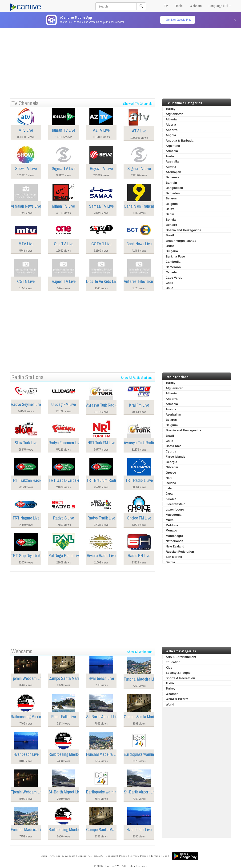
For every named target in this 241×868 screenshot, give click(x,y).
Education (173, 662)
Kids (169, 668)
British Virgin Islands (181, 241)
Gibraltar (172, 467)
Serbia (170, 562)
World (170, 704)
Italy (169, 488)
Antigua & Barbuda (180, 141)
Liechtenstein (176, 504)
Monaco (171, 530)
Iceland (171, 483)
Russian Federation (180, 552)
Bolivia (171, 220)
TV (166, 6)
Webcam (196, 6)
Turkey (171, 109)
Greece (171, 473)
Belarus (171, 198)
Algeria (171, 125)
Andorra (172, 130)
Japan (170, 493)
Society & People (178, 673)
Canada (171, 272)
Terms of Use (159, 856)
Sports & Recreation (180, 678)
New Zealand (175, 546)
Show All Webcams (140, 652)
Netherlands (175, 541)
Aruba (170, 156)
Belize (170, 209)
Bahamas (173, 177)
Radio (179, 6)
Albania (171, 119)
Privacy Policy (139, 856)
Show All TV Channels (138, 104)
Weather (172, 694)
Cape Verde (174, 278)
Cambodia (173, 262)
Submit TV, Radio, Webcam (58, 856)
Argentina (173, 146)
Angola (171, 135)
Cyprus (171, 451)
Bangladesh (174, 188)
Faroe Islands (176, 457)
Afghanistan (175, 114)
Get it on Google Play (179, 20)
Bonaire (171, 225)
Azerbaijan (173, 172)
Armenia (172, 151)
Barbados (173, 193)
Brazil (170, 235)
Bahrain (171, 183)
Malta (170, 520)
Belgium (172, 204)
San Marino (174, 557)
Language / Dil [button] (220, 6)
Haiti (169, 478)
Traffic (170, 683)
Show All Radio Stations (137, 378)
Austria (171, 167)
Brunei (171, 246)
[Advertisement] (120, 61)
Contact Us (85, 856)
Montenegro (174, 536)
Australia (172, 161)
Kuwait (171, 499)
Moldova (172, 525)
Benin (170, 214)
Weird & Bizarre (177, 699)
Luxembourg (175, 509)
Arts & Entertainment (181, 657)
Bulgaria (172, 251)
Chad (170, 283)
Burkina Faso (175, 256)
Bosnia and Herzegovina (183, 230)
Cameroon (173, 267)
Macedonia (174, 515)
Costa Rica (174, 446)
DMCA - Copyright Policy (111, 856)
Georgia (171, 462)
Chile (169, 288)
